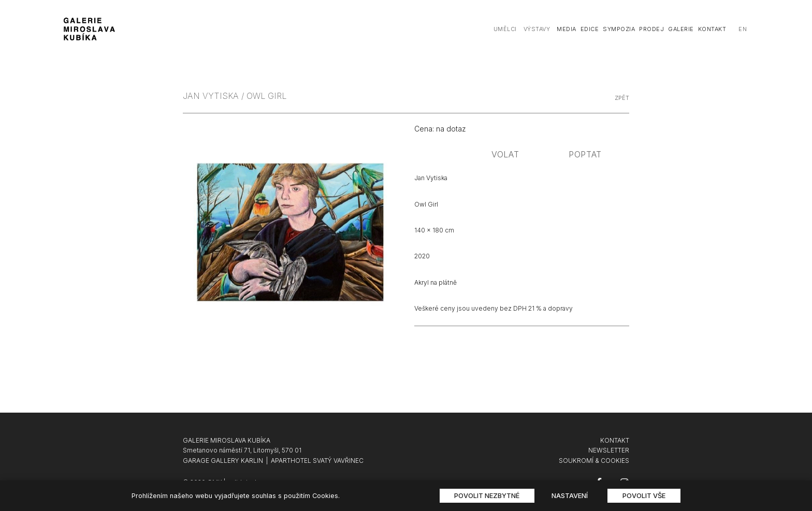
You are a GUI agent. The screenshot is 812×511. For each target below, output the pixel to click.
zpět (622, 98)
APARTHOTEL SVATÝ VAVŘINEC (317, 461)
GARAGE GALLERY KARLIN (223, 461)
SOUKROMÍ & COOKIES (594, 461)
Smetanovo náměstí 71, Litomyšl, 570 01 (242, 450)
